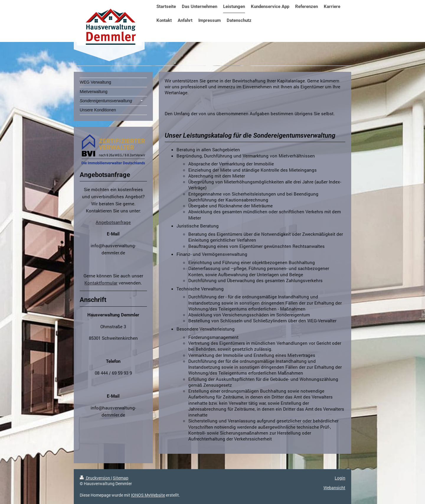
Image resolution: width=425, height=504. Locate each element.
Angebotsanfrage (113, 222)
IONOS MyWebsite (148, 495)
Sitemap (121, 478)
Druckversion (95, 478)
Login (340, 478)
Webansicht (334, 488)
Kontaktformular (101, 283)
